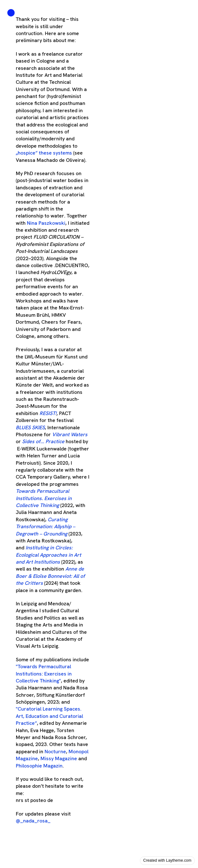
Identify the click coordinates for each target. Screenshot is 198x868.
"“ (49, 716)
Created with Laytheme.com (167, 860)
